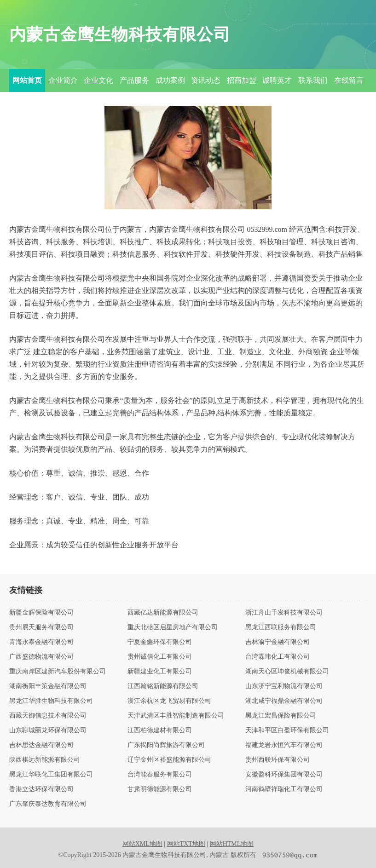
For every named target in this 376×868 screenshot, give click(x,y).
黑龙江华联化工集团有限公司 (51, 775)
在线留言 (349, 80)
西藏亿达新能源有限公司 (163, 613)
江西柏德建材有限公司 (160, 730)
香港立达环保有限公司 (41, 789)
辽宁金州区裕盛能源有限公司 (169, 760)
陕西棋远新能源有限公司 (45, 760)
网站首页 (27, 80)
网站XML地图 (142, 844)
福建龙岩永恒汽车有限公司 (284, 745)
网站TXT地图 (186, 844)
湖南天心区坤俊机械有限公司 (287, 672)
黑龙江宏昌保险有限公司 (281, 716)
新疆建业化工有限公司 (160, 672)
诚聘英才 (277, 80)
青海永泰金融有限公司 (41, 642)
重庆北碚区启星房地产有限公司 (173, 627)
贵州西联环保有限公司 (278, 760)
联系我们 (313, 80)
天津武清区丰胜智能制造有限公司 (176, 716)
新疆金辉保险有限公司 (41, 613)
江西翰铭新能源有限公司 (163, 686)
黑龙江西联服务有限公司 (281, 627)
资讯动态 (206, 80)
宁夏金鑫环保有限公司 (160, 642)
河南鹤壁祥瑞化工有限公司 (284, 789)
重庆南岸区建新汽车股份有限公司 (58, 672)
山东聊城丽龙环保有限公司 (48, 730)
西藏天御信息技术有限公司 (48, 716)
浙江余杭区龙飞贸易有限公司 (169, 701)
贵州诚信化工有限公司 (160, 657)
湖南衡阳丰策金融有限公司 (48, 686)
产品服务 (134, 80)
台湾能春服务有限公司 (160, 775)
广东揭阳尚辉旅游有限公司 (166, 745)
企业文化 (98, 80)
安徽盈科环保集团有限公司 (284, 775)
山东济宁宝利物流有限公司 (284, 686)
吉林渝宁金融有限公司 (278, 642)
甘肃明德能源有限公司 (160, 789)
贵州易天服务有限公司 (41, 627)
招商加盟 (242, 80)
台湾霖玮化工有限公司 (278, 657)
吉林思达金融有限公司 (41, 745)
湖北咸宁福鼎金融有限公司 (284, 701)
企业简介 (63, 80)
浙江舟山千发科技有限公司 (284, 613)
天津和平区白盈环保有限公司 (287, 730)
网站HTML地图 (232, 844)
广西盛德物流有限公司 (41, 657)
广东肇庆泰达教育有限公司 (48, 804)
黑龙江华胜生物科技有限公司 (51, 701)
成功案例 (170, 80)
